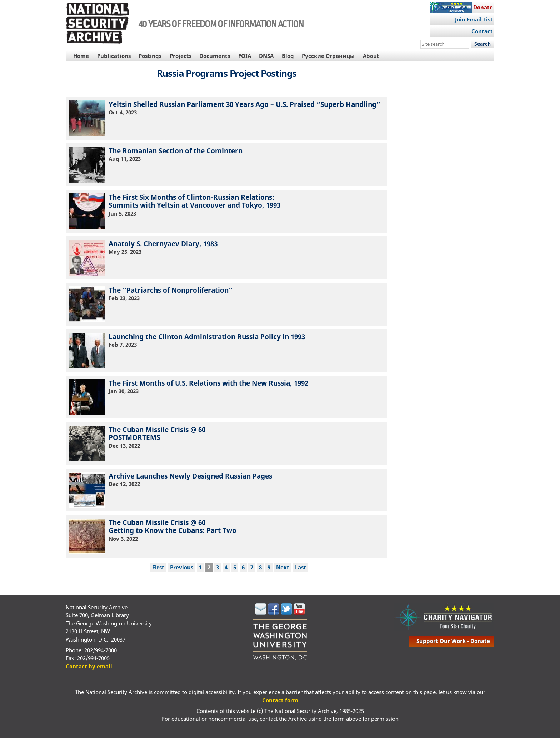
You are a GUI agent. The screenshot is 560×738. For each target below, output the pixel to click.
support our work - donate (453, 641)
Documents (215, 56)
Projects (181, 56)
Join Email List (474, 19)
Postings (150, 56)
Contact (482, 31)
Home (81, 56)
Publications (114, 56)
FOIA (245, 56)
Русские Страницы (328, 56)
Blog (288, 56)
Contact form (280, 700)
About (371, 56)
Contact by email (89, 666)
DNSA (266, 56)
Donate (483, 7)
